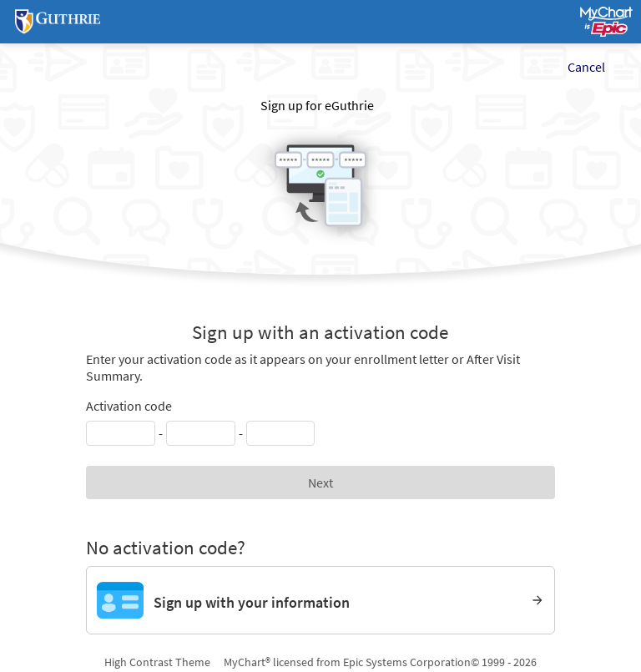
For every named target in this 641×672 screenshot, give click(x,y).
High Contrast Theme (157, 662)
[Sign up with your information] (320, 600)
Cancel (586, 67)
